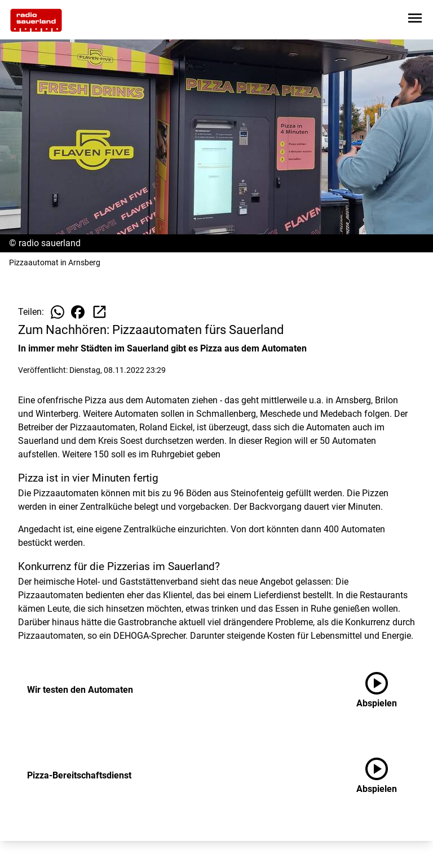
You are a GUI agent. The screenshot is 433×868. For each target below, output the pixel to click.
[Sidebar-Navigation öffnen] (415, 20)
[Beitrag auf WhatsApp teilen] (58, 312)
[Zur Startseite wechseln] (36, 20)
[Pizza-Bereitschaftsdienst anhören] (386, 776)
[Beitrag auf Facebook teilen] (78, 312)
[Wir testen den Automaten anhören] (386, 690)
